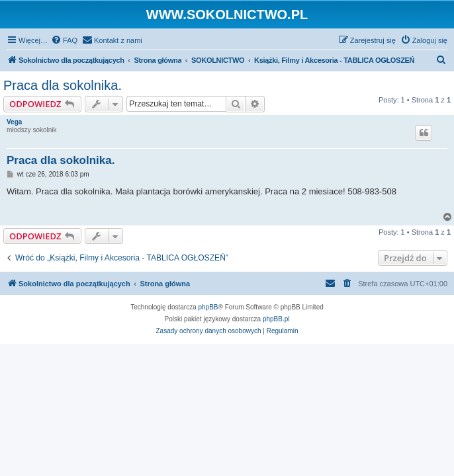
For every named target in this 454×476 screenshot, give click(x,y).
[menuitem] (64, 40)
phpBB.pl (276, 319)
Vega (14, 122)
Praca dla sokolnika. (63, 85)
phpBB (208, 307)
